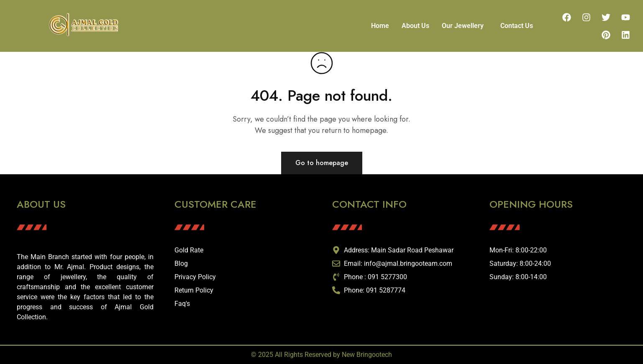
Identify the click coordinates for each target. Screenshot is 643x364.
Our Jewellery (463, 26)
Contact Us (517, 26)
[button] (465, 26)
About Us (415, 26)
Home (380, 26)
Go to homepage (322, 163)
